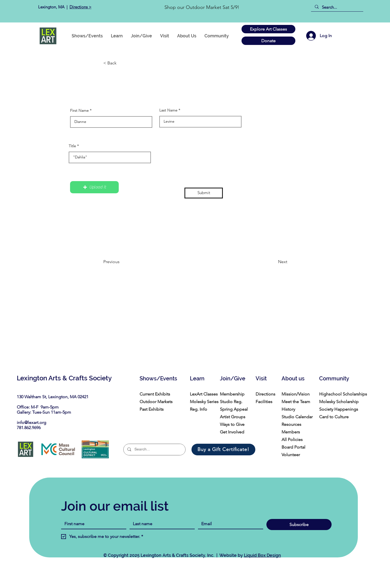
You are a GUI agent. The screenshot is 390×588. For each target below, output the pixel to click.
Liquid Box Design (262, 555)
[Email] (229, 524)
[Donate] (268, 41)
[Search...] (337, 7)
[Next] (274, 262)
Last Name (168, 110)
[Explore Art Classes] (268, 29)
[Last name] (161, 524)
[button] (217, 36)
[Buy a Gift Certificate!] (223, 450)
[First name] (92, 524)
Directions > (80, 7)
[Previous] (121, 262)
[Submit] (204, 193)
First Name (79, 110)
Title (72, 146)
